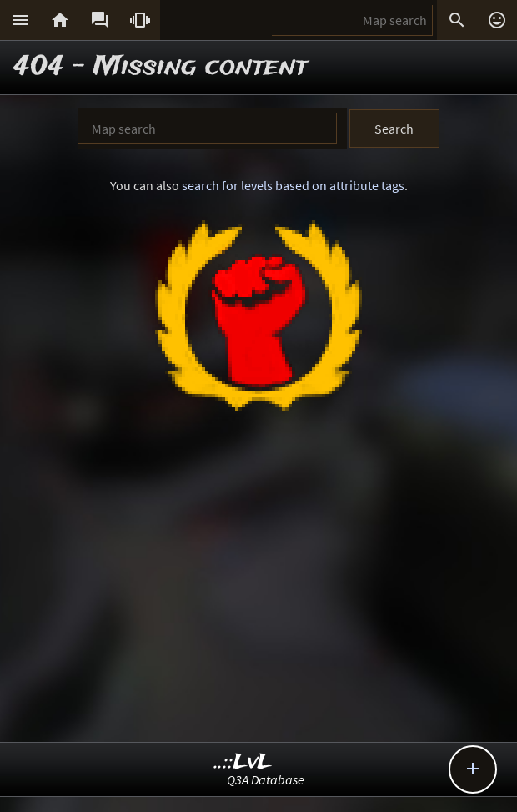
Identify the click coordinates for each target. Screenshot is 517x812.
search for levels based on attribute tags (293, 185)
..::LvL (243, 762)
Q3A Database (266, 779)
